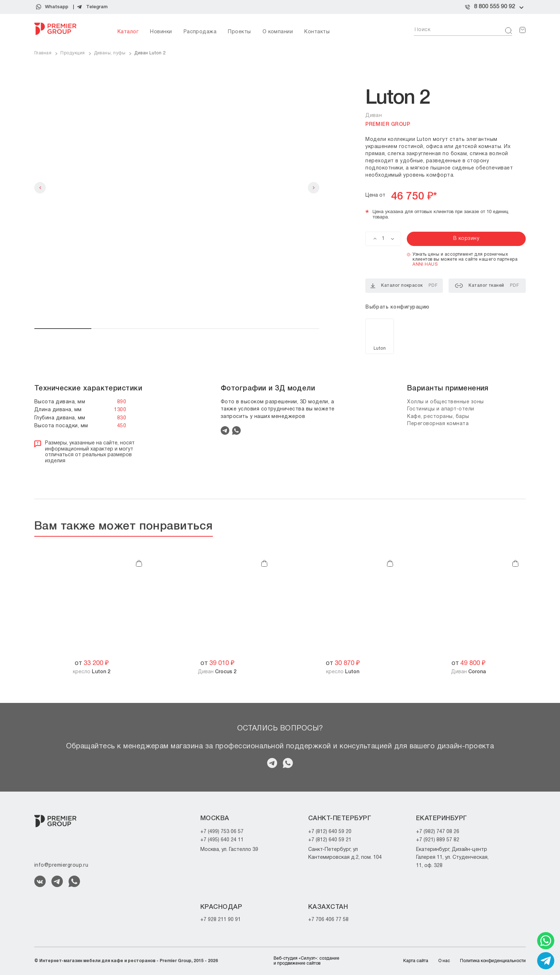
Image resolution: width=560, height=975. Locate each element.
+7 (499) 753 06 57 (222, 832)
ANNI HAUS (425, 264)
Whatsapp (57, 7)
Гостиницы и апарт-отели (441, 409)
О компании (278, 32)
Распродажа (200, 32)
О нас (444, 961)
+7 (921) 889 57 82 (438, 840)
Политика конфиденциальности (493, 961)
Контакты (317, 32)
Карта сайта (416, 961)
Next (314, 188)
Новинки (161, 32)
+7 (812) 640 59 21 (330, 840)
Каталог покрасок (404, 286)
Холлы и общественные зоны (446, 402)
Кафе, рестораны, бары (438, 417)
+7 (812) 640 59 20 (330, 832)
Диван (217, 672)
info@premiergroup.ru (61, 865)
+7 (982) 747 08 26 (438, 832)
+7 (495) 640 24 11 (222, 840)
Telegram (97, 7)
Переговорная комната (438, 424)
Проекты (239, 32)
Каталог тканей (487, 286)
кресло (92, 672)
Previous (40, 188)
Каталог (128, 32)
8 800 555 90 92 (494, 7)
